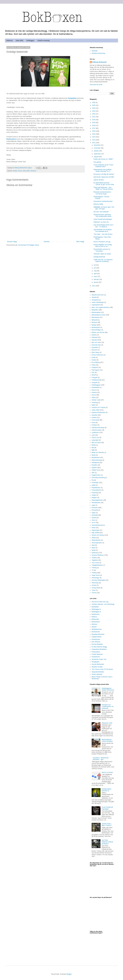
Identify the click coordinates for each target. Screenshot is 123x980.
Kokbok (94, 418)
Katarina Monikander (98, 412)
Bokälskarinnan (97, 629)
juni (95, 268)
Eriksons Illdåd (98, 204)
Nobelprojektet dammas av (106, 790)
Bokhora (94, 624)
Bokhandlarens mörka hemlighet (107, 740)
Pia (93, 480)
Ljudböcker (95, 432)
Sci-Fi (94, 523)
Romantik (95, 510)
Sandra (94, 518)
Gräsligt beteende (99, 257)
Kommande (95, 420)
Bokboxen (10, 41)
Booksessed (96, 632)
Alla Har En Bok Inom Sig (100, 602)
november (97, 148)
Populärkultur (96, 488)
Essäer (94, 360)
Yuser (94, 590)
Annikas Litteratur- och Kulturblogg (103, 604)
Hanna (94, 390)
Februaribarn (96, 652)
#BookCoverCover (98, 295)
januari (96, 282)
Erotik (94, 357)
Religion (94, 498)
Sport (93, 548)
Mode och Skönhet (98, 452)
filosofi (94, 375)
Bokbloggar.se (96, 612)
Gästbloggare (30, 41)
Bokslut (94, 627)
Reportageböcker (97, 500)
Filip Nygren (96, 370)
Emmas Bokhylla (97, 644)
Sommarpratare (97, 543)
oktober (96, 151)
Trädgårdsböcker (97, 565)
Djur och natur (96, 342)
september (98, 154)
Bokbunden (95, 619)
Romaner (33, 171)
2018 (94, 125)
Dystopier (95, 347)
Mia (93, 448)
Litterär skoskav (99, 180)
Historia (94, 392)
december (97, 145)
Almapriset (95, 300)
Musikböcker (96, 458)
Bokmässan (96, 317)
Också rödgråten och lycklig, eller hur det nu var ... (103, 246)
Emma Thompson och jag (102, 242)
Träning (94, 568)
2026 (94, 103)
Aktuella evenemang (43, 41)
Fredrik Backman (97, 654)
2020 (94, 120)
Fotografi (95, 377)
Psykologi (95, 493)
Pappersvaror (96, 475)
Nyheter (94, 468)
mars (96, 276)
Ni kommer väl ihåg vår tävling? (104, 174)
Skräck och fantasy (98, 535)
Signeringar (95, 530)
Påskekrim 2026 (107, 723)
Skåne (94, 538)
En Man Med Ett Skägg (99, 647)
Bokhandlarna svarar (98, 315)
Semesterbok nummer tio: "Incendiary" (102, 250)
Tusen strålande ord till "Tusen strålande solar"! (103, 166)
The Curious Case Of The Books (102, 669)
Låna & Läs (95, 438)
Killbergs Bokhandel (99, 62)
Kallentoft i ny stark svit (101, 222)
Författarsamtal (97, 380)
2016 (94, 131)
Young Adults (96, 588)
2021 (94, 117)
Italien (94, 405)
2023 (94, 111)
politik (94, 485)
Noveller (94, 465)
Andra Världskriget (98, 302)
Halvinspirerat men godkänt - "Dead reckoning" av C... (103, 170)
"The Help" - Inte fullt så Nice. (103, 234)
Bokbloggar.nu (96, 609)
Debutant (95, 337)
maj (95, 271)
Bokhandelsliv (96, 312)
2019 (94, 123)
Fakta (93, 365)
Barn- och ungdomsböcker (100, 307)
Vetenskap (95, 583)
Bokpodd (95, 320)
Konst (94, 423)
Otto (93, 473)
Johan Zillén (19, 41)
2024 (94, 108)
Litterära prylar (96, 430)
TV (93, 570)
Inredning (95, 403)
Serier (94, 528)
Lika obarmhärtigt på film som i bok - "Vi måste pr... (104, 226)
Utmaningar (95, 578)
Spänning (95, 553)
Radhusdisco (12, 139)
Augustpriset (96, 305)
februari (97, 279)
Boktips (15, 171)
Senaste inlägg (12, 242)
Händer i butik (96, 400)
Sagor (94, 513)
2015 (94, 134)
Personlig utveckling (98, 478)
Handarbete (96, 387)
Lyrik (93, 435)
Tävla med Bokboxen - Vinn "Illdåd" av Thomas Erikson (103, 188)
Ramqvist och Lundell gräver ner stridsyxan (108, 707)
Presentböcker (96, 490)
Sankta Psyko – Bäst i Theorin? (107, 825)
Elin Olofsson (96, 642)
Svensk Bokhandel (98, 664)
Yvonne (94, 593)
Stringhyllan (96, 662)
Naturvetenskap (97, 460)
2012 (94, 143)
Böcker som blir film (98, 332)
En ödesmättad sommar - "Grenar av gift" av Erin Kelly (104, 184)
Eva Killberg (96, 362)
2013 (94, 140)
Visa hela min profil (96, 85)
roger (93, 505)
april (95, 274)
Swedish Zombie (97, 667)
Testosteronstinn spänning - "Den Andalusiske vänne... (103, 215)
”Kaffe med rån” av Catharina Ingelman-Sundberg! (103, 260)
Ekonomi (95, 350)
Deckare (94, 340)
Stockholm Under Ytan (99, 659)
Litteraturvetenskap (98, 428)
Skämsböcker (96, 540)
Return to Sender (107, 772)
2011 (94, 286)
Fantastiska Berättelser (99, 649)
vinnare (94, 585)
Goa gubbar (97, 162)
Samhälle (95, 515)
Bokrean (94, 322)
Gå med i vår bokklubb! (101, 212)
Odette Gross (96, 470)
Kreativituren (96, 657)
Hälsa (94, 397)
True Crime (95, 563)
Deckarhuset (96, 639)
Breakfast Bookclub (98, 634)
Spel (93, 545)
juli (95, 265)
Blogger (69, 974)
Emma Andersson (97, 355)
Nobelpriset (95, 463)
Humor (20, 171)
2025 (94, 105)
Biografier (95, 310)
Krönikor (94, 425)
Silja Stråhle (96, 533)
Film (93, 372)
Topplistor (95, 560)
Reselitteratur (96, 503)
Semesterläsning (97, 525)
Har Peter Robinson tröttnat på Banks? (107, 842)
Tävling (94, 573)
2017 (94, 128)
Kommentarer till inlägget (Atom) (28, 245)
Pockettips (95, 483)
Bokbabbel (95, 607)
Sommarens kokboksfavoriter (103, 201)
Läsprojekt (95, 440)
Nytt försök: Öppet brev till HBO (104, 177)
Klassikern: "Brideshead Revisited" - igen (101, 759)
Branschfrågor (96, 330)
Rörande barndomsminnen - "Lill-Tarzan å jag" (103, 193)
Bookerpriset (96, 327)
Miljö (93, 450)
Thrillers (94, 558)
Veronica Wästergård (99, 580)
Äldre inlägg (80, 242)
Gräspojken (72, 98)
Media (94, 445)
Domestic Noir (96, 345)
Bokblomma (96, 614)
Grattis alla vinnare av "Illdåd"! (103, 159)
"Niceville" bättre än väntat (102, 254)
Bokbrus (94, 617)
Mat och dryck (96, 443)
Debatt (94, 335)
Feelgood (95, 367)
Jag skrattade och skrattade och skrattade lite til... (103, 230)
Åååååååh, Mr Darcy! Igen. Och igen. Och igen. (104, 208)
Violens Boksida (97, 674)
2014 (94, 137)
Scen (93, 520)
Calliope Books (97, 637)
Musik (94, 455)
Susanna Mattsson (98, 555)
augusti (96, 157)
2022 (94, 114)
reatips (94, 495)
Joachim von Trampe (98, 407)
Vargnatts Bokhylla (98, 672)
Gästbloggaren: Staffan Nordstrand (108, 689)
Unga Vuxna (96, 575)
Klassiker (95, 415)
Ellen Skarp (95, 352)
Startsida (46, 242)
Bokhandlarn (96, 622)
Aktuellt (94, 297)
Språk (94, 550)
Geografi (94, 383)
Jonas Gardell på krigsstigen (103, 219)
